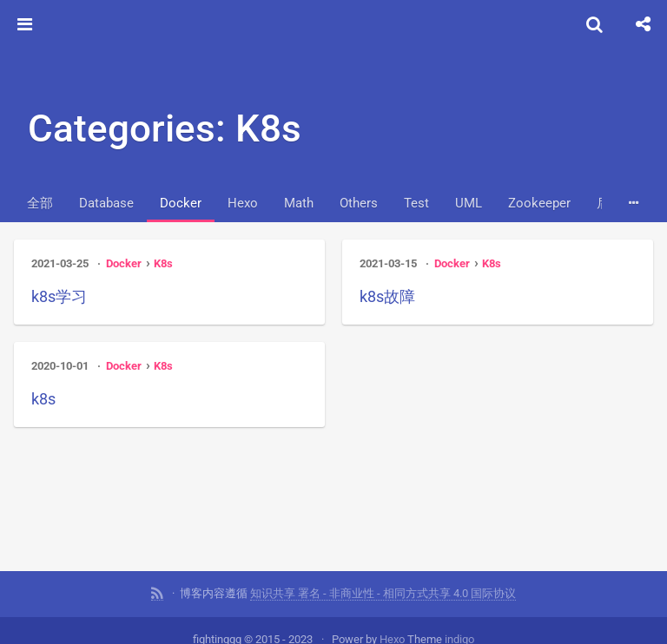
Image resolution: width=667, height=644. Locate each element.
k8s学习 (59, 296)
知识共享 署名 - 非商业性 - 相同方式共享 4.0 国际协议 (383, 592)
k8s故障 (387, 296)
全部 (40, 203)
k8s (43, 399)
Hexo (243, 203)
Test (416, 203)
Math (299, 203)
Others (359, 203)
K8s (163, 263)
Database (106, 203)
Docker (181, 203)
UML (469, 203)
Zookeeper (539, 203)
